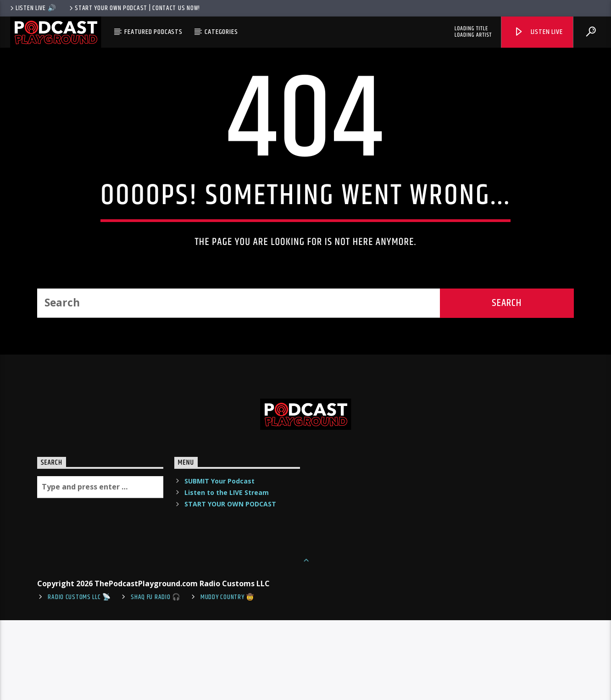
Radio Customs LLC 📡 (79, 677)
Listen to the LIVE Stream (227, 572)
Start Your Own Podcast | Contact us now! (134, 8)
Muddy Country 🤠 (228, 677)
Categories (221, 32)
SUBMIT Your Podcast (219, 561)
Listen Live (538, 32)
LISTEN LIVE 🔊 (32, 8)
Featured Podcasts (153, 32)
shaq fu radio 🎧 (156, 677)
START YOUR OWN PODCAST (230, 584)
